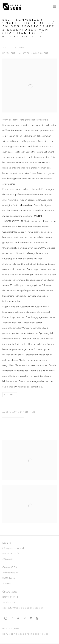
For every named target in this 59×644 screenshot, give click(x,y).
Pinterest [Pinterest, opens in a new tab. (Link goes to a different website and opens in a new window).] (25, 619)
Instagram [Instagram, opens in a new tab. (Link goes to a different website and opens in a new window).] (6, 619)
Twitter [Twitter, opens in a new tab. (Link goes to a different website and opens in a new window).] (18, 619)
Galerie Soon (12, 7)
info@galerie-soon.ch (13, 548)
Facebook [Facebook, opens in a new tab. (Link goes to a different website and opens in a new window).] (12, 619)
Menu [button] (54, 7)
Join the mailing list (31, 619)
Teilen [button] (9, 395)
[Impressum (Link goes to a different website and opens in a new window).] (8, 559)
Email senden (37, 619)
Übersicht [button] (9, 53)
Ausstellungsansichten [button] (35, 53)
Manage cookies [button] (13, 629)
